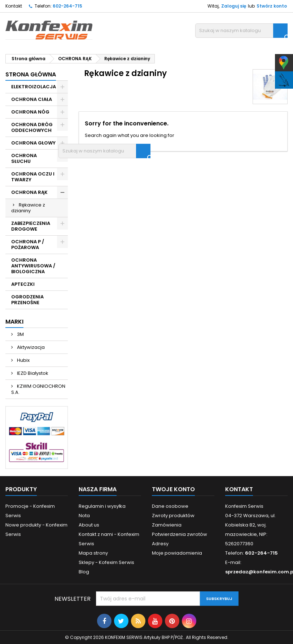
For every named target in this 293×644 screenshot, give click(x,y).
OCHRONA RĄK (29, 192)
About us (89, 525)
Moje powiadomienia (177, 553)
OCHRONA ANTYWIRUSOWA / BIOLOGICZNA (33, 266)
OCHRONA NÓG (30, 112)
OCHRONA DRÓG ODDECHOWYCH (32, 127)
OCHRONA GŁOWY (33, 143)
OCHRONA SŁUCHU (24, 158)
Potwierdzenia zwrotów (180, 534)
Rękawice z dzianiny (28, 208)
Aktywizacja (30, 347)
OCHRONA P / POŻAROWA (28, 245)
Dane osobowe (170, 506)
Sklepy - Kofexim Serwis (106, 562)
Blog (84, 572)
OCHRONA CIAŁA (32, 99)
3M (20, 334)
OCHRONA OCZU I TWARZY (33, 177)
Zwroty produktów (173, 516)
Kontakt (14, 6)
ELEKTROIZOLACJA (34, 87)
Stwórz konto (272, 6)
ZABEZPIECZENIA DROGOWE (31, 226)
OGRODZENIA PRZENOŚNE (27, 300)
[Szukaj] (241, 31)
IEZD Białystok (32, 373)
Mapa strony (93, 553)
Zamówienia (167, 525)
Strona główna (31, 74)
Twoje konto (173, 489)
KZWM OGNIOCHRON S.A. (38, 389)
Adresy (160, 544)
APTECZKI (23, 284)
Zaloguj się (234, 6)
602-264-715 (67, 6)
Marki (14, 322)
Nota (84, 516)
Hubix (23, 360)
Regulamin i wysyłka (102, 506)
